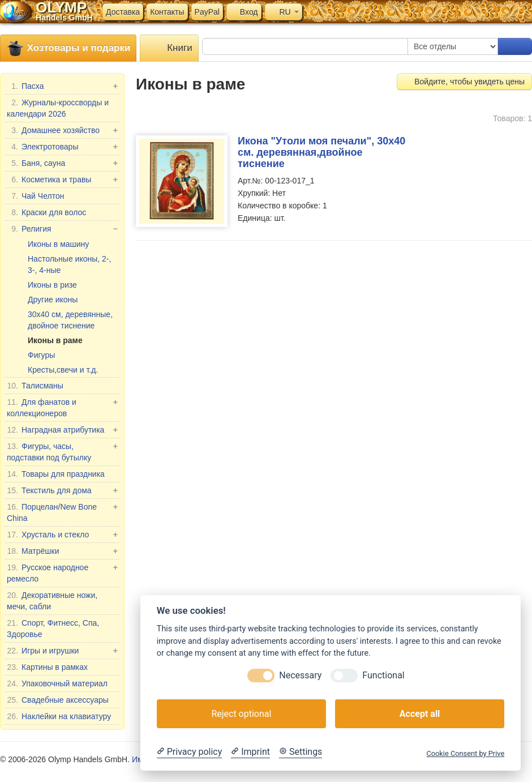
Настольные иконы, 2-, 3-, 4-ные (69, 264)
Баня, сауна (62, 163)
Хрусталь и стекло (62, 535)
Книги (169, 48)
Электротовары (62, 147)
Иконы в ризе (52, 285)
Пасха (62, 86)
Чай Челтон (35, 196)
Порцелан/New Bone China (62, 512)
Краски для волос (46, 212)
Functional (383, 675)
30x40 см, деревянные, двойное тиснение (70, 320)
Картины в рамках (47, 667)
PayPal (207, 12)
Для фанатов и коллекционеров (62, 407)
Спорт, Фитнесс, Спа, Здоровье (53, 628)
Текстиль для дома (62, 490)
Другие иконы (53, 300)
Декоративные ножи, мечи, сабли (52, 600)
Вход (244, 12)
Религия (62, 229)
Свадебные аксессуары (58, 700)
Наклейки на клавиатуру (59, 716)
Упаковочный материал (57, 683)
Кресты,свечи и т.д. (63, 370)
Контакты (167, 12)
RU (284, 12)
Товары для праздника (56, 474)
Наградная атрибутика (62, 430)
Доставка (123, 12)
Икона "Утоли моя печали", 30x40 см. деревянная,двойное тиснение (321, 152)
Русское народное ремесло (62, 572)
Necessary (300, 675)
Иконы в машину (58, 244)
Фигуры (41, 355)
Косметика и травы (62, 180)
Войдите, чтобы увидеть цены (464, 82)
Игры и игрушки (62, 651)
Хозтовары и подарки (68, 48)
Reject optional (241, 714)
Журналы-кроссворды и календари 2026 (58, 108)
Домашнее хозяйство (62, 130)
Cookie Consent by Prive (465, 753)
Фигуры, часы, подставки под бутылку (62, 451)
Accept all (420, 714)
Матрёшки (62, 551)
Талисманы (35, 386)
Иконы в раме (55, 340)
